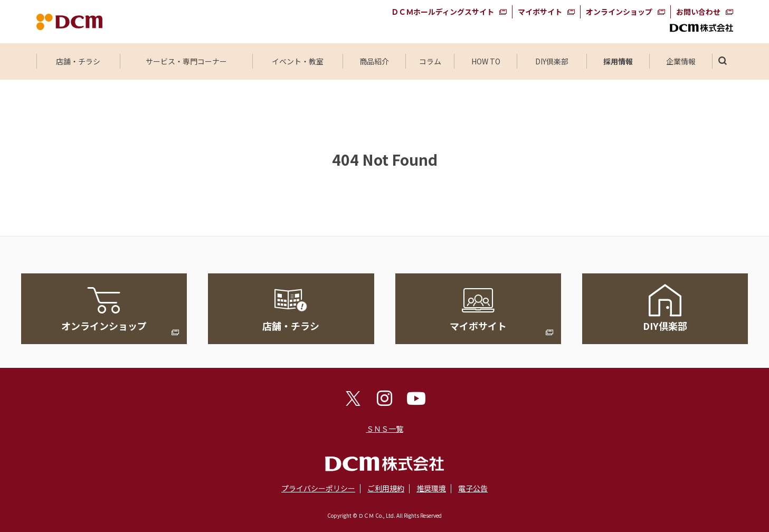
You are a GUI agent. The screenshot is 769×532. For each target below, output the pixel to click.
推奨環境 (431, 488)
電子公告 (473, 488)
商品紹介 (374, 61)
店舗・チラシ (78, 61)
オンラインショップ (619, 12)
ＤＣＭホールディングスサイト (443, 12)
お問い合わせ (698, 12)
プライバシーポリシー (318, 488)
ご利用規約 (386, 488)
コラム (430, 61)
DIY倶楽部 (552, 61)
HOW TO (486, 61)
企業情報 (681, 61)
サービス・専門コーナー (186, 61)
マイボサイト (540, 12)
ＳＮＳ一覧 (385, 429)
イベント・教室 (298, 61)
